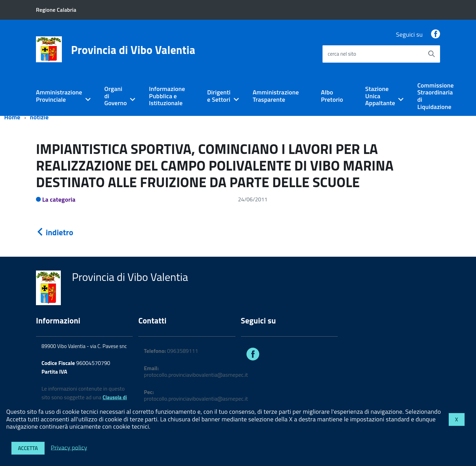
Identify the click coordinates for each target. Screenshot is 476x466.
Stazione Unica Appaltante (380, 96)
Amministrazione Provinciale (59, 96)
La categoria (59, 199)
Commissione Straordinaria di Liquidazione (435, 96)
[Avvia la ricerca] (431, 54)
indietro (55, 232)
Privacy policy (69, 447)
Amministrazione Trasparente (276, 96)
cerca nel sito (342, 54)
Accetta (28, 448)
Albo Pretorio (332, 96)
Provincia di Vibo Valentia (133, 50)
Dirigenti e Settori (219, 96)
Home (12, 117)
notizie (39, 117)
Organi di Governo (116, 96)
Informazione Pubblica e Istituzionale (167, 96)
